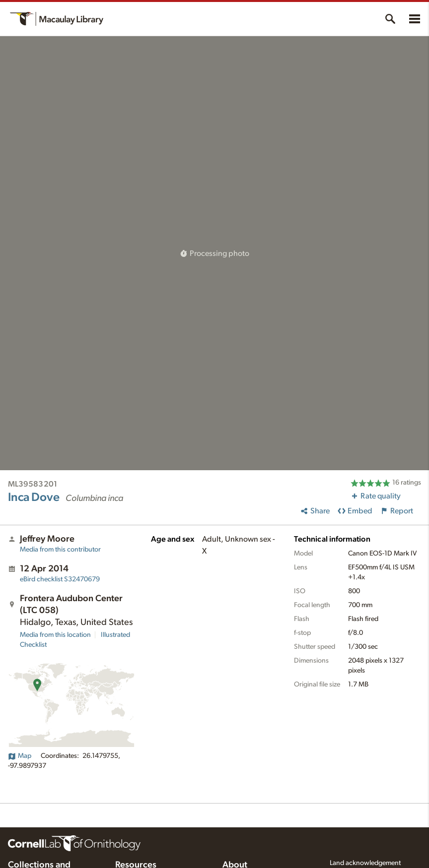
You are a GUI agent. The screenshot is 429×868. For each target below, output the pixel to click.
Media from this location (55, 635)
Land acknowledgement (365, 863)
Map (20, 756)
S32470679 (60, 579)
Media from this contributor (60, 550)
